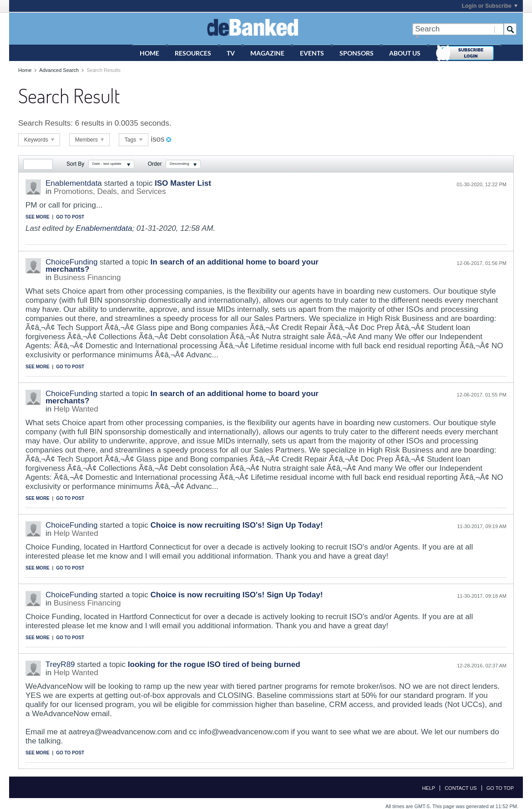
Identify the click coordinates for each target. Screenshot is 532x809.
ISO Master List (183, 183)
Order (155, 164)
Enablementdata (74, 183)
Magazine (267, 53)
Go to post (70, 217)
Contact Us (461, 788)
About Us (405, 53)
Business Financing (87, 277)
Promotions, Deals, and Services (110, 191)
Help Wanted (76, 409)
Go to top (500, 788)
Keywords (39, 140)
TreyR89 (60, 664)
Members (89, 140)
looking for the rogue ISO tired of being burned (214, 664)
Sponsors (357, 53)
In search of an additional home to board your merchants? (182, 266)
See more (38, 217)
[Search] (458, 29)
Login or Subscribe (490, 6)
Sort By (75, 164)
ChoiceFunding (71, 262)
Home (149, 53)
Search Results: (46, 123)
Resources (193, 53)
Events (312, 53)
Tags (134, 140)
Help (428, 788)
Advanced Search (59, 70)
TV (231, 53)
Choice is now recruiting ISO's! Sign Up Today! (237, 525)
